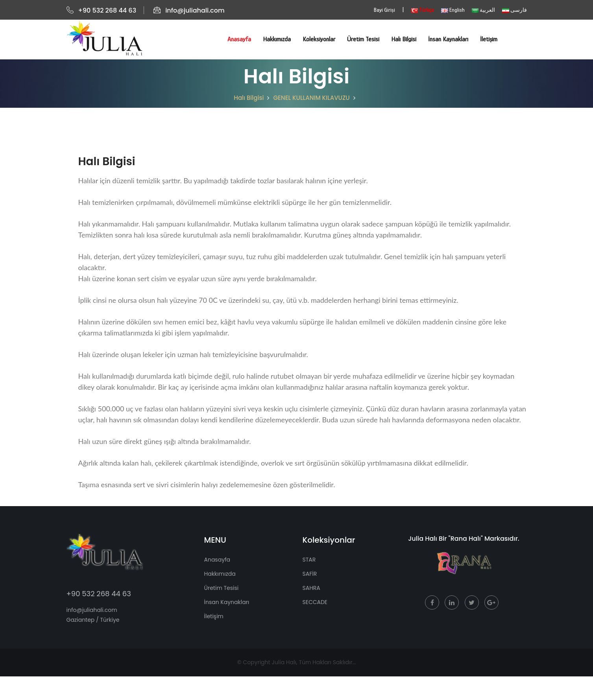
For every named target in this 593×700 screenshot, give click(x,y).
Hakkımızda (277, 39)
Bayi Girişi (384, 10)
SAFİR (310, 574)
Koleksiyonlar (319, 39)
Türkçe (423, 10)
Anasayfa (239, 39)
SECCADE (315, 602)
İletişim (489, 39)
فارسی (514, 10)
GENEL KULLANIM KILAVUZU (311, 98)
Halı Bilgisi (404, 39)
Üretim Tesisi (363, 39)
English (453, 10)
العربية (483, 10)
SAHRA (311, 588)
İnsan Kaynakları (448, 39)
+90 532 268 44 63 (102, 10)
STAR (309, 560)
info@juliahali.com (189, 10)
